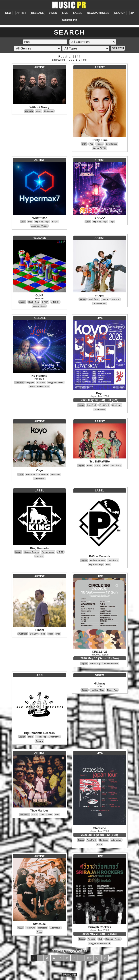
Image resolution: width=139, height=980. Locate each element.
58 (98, 958)
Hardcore (117, 405)
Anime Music (39, 306)
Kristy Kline (100, 140)
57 (89, 958)
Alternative (100, 410)
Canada (29, 111)
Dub (100, 939)
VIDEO (53, 13)
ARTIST (21, 13)
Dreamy (34, 634)
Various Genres (31, 552)
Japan (22, 302)
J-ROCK (55, 302)
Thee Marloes (39, 811)
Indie (105, 465)
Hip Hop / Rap (42, 222)
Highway (100, 683)
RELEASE (38, 13)
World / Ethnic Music (39, 387)
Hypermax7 (39, 218)
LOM (100, 686)
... (81, 958)
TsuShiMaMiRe (100, 461)
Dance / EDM (100, 148)
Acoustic (41, 382)
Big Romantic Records (39, 733)
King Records (39, 548)
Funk (42, 815)
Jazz (108, 564)
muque (39, 298)
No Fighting (39, 376)
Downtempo (111, 144)
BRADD (100, 218)
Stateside (100, 828)
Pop (91, 144)
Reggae (30, 382)
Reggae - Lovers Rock (100, 943)
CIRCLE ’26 (100, 652)
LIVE (65, 13)
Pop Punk (92, 405)
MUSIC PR (69, 975)
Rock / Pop (34, 302)
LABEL (78, 13)
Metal (38, 111)
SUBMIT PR (70, 20)
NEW (8, 13)
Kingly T (39, 379)
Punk (89, 465)
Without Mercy (39, 107)
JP (132, 13)
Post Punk (104, 405)
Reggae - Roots (56, 382)
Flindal (39, 630)
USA (84, 144)
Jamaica (19, 382)
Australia (23, 634)
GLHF (39, 295)
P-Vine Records (100, 556)
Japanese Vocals (39, 226)
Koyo (100, 393)
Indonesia (25, 815)
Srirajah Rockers (100, 927)
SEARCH (120, 13)
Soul (34, 815)
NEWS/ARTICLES (98, 13)
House (100, 144)
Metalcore (49, 111)
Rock (98, 465)
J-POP (55, 222)
